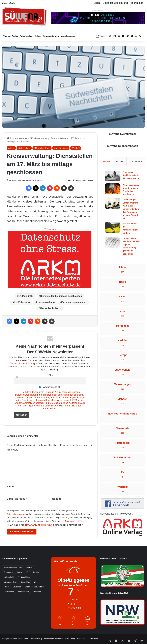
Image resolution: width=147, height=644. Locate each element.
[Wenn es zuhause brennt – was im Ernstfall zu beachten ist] (113, 189)
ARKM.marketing (98, 10)
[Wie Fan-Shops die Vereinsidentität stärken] (113, 227)
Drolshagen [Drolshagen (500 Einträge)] (8, 572)
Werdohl (76, 148)
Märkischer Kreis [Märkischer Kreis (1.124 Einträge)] (10, 582)
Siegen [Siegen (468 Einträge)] (27, 587)
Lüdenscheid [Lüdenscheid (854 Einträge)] (9, 577)
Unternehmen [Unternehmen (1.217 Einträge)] (9, 592)
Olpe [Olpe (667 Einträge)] (36, 582)
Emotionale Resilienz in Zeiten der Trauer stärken (131, 175)
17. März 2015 (26, 296)
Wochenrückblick (50, 387)
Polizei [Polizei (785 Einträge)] (6, 587)
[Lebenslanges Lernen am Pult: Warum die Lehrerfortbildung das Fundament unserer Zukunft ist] (113, 203)
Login (97, 3)
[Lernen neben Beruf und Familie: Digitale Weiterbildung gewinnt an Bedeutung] (113, 242)
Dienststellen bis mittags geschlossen (61, 296)
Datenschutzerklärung (115, 3)
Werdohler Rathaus (50, 308)
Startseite (14, 139)
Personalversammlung (74, 302)
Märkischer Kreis (42, 148)
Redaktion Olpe (15, 180)
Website (56, 499)
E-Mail (50, 375)
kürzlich (107, 161)
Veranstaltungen (51, 36)
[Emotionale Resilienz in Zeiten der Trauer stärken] (113, 176)
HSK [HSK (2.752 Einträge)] (27, 572)
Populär (120, 161)
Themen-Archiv (11, 36)
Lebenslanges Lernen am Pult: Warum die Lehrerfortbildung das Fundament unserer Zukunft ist (131, 209)
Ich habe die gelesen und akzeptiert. (45, 525)
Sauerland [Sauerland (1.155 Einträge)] (17, 587)
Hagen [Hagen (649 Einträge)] (19, 572)
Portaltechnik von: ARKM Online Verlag (59, 639)
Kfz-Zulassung (22, 302)
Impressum (137, 3)
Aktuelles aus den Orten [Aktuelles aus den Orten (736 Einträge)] (13, 567)
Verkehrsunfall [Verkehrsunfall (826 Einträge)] (24, 592)
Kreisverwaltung (46, 302)
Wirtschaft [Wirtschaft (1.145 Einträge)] (37, 592)
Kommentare (136, 161)
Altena (26, 139)
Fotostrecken (26, 36)
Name (11, 486)
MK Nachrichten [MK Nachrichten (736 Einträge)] (24, 577)
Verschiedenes (68, 36)
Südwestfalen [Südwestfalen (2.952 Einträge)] (39, 587)
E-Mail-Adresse (17, 499)
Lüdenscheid (24, 148)
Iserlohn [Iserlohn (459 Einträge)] (36, 572)
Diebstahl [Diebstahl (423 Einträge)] (30, 567)
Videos (38, 36)
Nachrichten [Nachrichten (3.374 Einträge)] (25, 582)
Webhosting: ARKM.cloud (87, 639)
